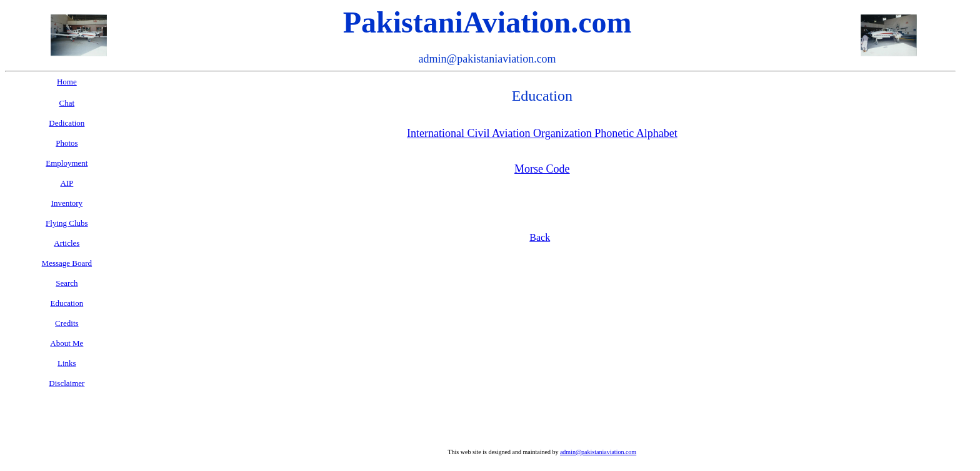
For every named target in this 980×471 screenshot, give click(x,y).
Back (540, 237)
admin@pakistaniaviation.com (598, 452)
